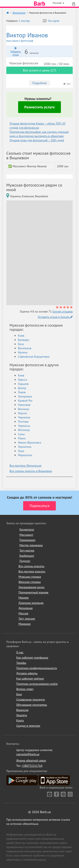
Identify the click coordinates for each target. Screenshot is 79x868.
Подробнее (39, 83)
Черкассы (24, 426)
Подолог (25, 561)
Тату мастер (27, 550)
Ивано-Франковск (30, 442)
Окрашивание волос (32, 587)
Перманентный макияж (33, 592)
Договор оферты (27, 673)
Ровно (22, 438)
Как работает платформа (32, 658)
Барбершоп (27, 556)
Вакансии (22, 710)
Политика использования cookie (37, 684)
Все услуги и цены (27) (39, 70)
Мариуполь (25, 455)
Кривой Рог (25, 401)
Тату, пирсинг (27, 619)
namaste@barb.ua (28, 754)
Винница (23, 409)
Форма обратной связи (31, 760)
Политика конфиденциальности (37, 668)
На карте (51, 21)
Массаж (23, 613)
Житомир (24, 430)
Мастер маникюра (31, 545)
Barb (39, 4)
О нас (20, 652)
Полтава (23, 422)
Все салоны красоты (31, 566)
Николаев (24, 405)
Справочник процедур (31, 699)
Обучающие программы (32, 705)
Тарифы (21, 663)
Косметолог (27, 529)
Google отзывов (63, 311)
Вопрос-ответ (25, 689)
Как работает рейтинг (30, 679)
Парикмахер (27, 540)
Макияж (24, 598)
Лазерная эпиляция (31, 603)
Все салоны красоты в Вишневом (31, 471)
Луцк (21, 451)
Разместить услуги (40, 107)
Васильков (25, 348)
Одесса (22, 380)
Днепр (22, 388)
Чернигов (24, 417)
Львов (22, 392)
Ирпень (23, 352)
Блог (19, 694)
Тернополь (25, 447)
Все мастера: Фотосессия (25, 466)
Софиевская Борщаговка (34, 357)
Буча (21, 344)
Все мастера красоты (32, 571)
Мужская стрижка (30, 577)
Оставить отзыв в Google (55, 317)
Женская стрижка (30, 582)
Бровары (24, 340)
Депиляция (26, 608)
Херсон (23, 413)
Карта (20, 720)
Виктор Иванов (39, 37)
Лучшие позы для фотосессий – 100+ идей (37, 140)
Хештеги (22, 715)
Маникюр (25, 624)
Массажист (26, 535)
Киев (21, 336)
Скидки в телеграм (28, 726)
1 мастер (24, 21)
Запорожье (25, 396)
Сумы (21, 434)
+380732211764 (32, 766)
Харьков (23, 384)
